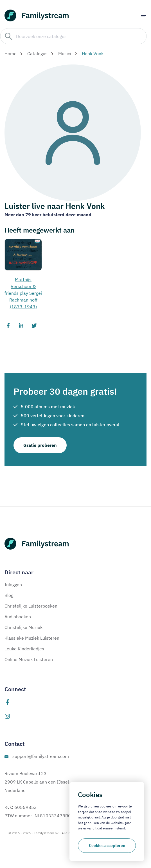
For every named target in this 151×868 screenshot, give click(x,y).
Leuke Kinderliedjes (24, 649)
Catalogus (37, 53)
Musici (65, 53)
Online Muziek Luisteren (29, 659)
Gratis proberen (40, 445)
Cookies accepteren (107, 845)
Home (11, 53)
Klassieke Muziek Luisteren (32, 638)
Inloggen (13, 584)
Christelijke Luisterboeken (31, 606)
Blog (9, 595)
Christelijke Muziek (23, 627)
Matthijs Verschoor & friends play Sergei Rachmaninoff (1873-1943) (23, 293)
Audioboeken (18, 617)
